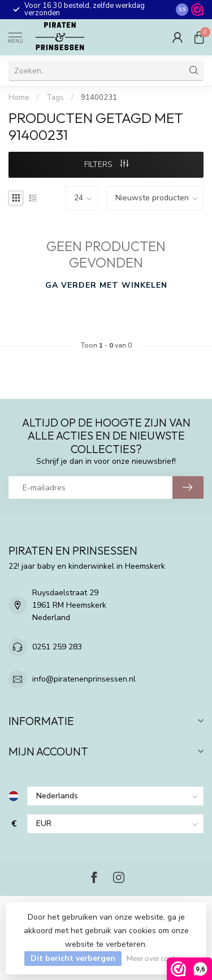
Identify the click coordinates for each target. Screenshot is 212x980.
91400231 (99, 98)
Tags (55, 98)
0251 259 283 (57, 647)
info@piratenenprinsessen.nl (84, 679)
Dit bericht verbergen (73, 958)
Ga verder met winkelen (106, 285)
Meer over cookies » (159, 958)
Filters (106, 164)
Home (19, 98)
